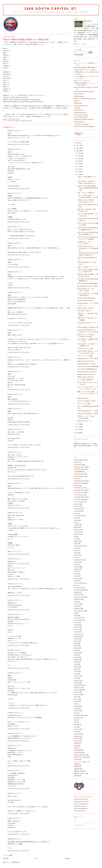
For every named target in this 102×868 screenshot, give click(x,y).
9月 (79, 161)
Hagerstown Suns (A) (80, 806)
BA (75, 523)
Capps (76, 548)
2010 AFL (77, 504)
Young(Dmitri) (78, 753)
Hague (76, 602)
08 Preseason (78, 465)
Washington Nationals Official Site (84, 119)
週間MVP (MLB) (79, 771)
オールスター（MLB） (81, 762)
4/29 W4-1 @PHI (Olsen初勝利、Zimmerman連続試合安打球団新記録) (88, 188)
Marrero (76, 641)
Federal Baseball (79, 96)
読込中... (77, 819)
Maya (76, 650)
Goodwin (77, 592)
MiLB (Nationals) (79, 122)
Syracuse (77, 736)
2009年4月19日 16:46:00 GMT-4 (19, 766)
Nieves (76, 671)
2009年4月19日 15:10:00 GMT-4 (19, 425)
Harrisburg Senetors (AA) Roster (87, 372)
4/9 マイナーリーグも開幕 (85, 356)
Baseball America (79, 110)
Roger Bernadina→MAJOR (85, 308)
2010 (78, 148)
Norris (76, 674)
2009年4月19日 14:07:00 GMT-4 (19, 267)
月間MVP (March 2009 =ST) (86, 377)
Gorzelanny (77, 595)
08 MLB (76, 462)
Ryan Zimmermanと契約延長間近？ (88, 283)
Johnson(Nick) (78, 620)
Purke (76, 697)
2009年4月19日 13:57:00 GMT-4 (19, 238)
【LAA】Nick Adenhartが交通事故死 (88, 366)
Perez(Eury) (77, 688)
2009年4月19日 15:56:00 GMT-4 (19, 579)
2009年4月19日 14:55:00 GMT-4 (19, 390)
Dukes (76, 574)
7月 (79, 166)
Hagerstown (77, 599)
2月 (79, 427)
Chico (76, 553)
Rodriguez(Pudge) (79, 715)
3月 (79, 424)
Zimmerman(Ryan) (79, 755)
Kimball (76, 625)
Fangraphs (77, 108)
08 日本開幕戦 (78, 472)
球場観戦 (77, 766)
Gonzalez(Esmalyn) (80, 590)
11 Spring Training (79, 499)
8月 (79, 164)
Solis (75, 727)
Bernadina (77, 532)
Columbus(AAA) (79, 560)
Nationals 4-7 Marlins (9, 97)
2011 (78, 145)
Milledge (76, 660)
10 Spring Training (79, 492)
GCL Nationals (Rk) (80, 811)
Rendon (76, 708)
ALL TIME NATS (79, 516)
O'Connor (77, 676)
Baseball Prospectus (80, 113)
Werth (76, 746)
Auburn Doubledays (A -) (81, 808)
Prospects (77, 694)
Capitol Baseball (79, 94)
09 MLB (76, 478)
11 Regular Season (80, 497)
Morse (76, 669)
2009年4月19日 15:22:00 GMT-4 (19, 479)
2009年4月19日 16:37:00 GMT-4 (19, 729)
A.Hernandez (78, 511)
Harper (76, 606)
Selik (75, 720)
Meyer (76, 655)
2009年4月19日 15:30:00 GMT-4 (19, 508)
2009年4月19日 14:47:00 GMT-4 (19, 352)
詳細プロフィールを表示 (80, 44)
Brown (76, 539)
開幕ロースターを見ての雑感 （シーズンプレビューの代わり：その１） (88, 394)
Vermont (76, 741)
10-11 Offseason (79, 495)
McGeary (77, 653)
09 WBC (76, 486)
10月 (79, 158)
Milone (76, 662)
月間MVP (77, 769)
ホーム (36, 858)
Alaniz (76, 513)
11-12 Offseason (79, 502)
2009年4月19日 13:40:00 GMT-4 (19, 144)
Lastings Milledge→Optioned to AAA (88, 327)
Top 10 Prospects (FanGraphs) (86, 298)
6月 (79, 169)
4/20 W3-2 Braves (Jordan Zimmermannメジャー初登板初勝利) (88, 248)
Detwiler (76, 569)
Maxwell (76, 648)
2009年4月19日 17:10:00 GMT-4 (19, 834)
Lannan (76, 629)
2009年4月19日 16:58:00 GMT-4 (19, 789)
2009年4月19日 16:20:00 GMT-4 (19, 645)
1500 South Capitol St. (51, 9)
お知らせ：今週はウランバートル (87, 267)
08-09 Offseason (79, 474)
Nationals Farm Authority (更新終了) (84, 126)
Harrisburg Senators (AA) (81, 802)
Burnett (76, 544)
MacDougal (77, 636)
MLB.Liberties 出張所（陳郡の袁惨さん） (86, 67)
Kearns (76, 623)
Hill (75, 613)
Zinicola (76, 759)
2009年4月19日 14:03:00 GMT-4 (19, 255)
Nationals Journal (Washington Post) (85, 99)
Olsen (76, 678)
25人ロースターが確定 (84, 404)
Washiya (76, 743)
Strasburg (77, 734)
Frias (75, 585)
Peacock (77, 683)
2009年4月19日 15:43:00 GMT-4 (19, 554)
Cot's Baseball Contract (81, 115)
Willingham (77, 750)
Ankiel (76, 518)
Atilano (76, 520)
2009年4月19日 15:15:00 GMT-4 (19, 447)
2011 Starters (78, 509)
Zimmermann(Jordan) (80, 757)
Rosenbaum (78, 718)
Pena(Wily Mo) (78, 685)
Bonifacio (77, 534)
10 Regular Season (80, 490)
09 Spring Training (79, 483)
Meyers (76, 657)
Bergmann (77, 530)
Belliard (76, 527)
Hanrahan (77, 604)
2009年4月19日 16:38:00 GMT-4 (19, 741)
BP (75, 537)
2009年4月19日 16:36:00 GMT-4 (19, 708)
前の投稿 (67, 858)
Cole (75, 557)
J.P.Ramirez (77, 618)
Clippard (76, 555)
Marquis (76, 639)
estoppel (10, 131)
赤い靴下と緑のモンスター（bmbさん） (86, 70)
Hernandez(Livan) (79, 611)
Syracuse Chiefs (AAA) (81, 799)
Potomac (77, 692)
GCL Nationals (78, 588)
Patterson (77, 681)
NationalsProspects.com (81, 106)
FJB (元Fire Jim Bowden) (81, 124)
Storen (76, 732)
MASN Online (78, 103)
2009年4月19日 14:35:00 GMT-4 (19, 325)
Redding (76, 706)
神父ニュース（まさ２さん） (83, 81)
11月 (79, 156)
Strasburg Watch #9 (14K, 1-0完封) (88, 286)
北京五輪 (77, 776)
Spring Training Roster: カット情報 (88, 411)
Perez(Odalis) (78, 690)
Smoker (76, 725)
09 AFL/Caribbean (79, 476)
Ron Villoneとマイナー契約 (85, 348)
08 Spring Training (79, 469)
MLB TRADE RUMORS (81, 117)
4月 (79, 174)
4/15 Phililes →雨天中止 (84, 311)
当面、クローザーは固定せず (86, 193)
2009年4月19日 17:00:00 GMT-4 (19, 814)
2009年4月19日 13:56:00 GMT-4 (19, 222)
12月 (79, 153)
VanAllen (77, 739)
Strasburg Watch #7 (83, 398)
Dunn (76, 576)
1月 (79, 429)
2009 (78, 151)
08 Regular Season (80, 467)
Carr (75, 551)
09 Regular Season (13, 121)
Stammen (77, 729)
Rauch (76, 701)
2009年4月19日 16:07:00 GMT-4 (19, 596)
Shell (75, 722)
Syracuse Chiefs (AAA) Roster (86, 374)
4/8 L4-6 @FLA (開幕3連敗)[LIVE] (87, 369)
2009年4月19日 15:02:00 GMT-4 (19, 404)
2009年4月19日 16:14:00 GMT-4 (19, 610)
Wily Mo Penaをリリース (85, 421)
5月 (79, 172)
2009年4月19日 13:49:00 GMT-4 (19, 189)
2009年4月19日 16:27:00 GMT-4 (19, 668)
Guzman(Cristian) (79, 597)
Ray (75, 704)
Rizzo (76, 713)
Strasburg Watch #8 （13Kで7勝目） (88, 358)
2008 (78, 433)
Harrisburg (77, 609)
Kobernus (77, 627)
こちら (76, 442)
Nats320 (76, 101)
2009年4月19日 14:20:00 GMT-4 (19, 288)
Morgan (76, 667)
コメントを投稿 (8, 855)
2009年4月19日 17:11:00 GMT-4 (19, 851)
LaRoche (77, 632)
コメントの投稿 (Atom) (13, 862)
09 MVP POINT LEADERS (85, 301)
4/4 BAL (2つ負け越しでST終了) (87, 401)
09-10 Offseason (79, 488)
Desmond (77, 567)
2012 (78, 143)
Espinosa (77, 578)
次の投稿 (6, 858)
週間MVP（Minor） (80, 773)
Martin (76, 643)
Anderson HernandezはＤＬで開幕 (88, 413)
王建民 (76, 764)
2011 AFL (77, 506)
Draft (75, 571)
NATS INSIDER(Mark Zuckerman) (84, 92)
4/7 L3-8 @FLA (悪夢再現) (85, 380)
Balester (76, 525)
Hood (76, 616)
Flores (76, 581)
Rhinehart (77, 711)
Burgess (76, 541)
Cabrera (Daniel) (26, 121)
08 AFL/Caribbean (79, 460)
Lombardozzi (78, 634)
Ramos (76, 699)
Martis (76, 646)
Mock (76, 664)
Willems (76, 748)
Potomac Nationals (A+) (81, 804)
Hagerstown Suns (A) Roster (86, 361)
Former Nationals (79, 583)
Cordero (76, 562)
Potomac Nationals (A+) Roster (86, 364)
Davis (76, 564)
